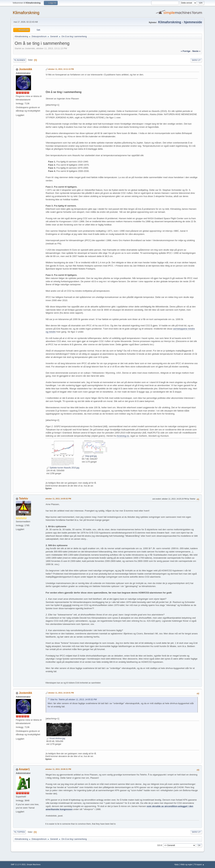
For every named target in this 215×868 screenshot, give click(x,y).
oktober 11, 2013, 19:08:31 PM (58, 769)
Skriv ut (196, 60)
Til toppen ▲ (199, 864)
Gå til (160, 845)
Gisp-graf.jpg (89, 456)
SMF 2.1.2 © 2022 (18, 864)
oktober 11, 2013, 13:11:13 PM (61, 69)
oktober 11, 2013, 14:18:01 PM (61, 693)
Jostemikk (25, 69)
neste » (196, 51)
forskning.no (123, 436)
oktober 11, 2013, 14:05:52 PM (58, 499)
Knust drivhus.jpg (56, 738)
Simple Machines (34, 864)
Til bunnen (20, 60)
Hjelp (176, 864)
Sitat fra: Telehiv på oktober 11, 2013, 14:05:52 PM (74, 700)
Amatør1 (24, 769)
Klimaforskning (26, 13)
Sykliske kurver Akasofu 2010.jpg (63, 468)
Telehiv (23, 499)
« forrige (186, 51)
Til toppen (19, 832)
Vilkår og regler (186, 864)
